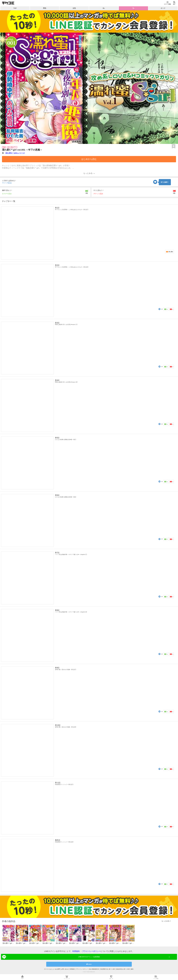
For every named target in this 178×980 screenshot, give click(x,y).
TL (133, 8)
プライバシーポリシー (91, 951)
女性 (74, 8)
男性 (45, 8)
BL (104, 8)
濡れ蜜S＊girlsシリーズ (15, 153)
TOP (15, 8)
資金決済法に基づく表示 (123, 969)
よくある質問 (56, 969)
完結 (4, 147)
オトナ (163, 8)
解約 (132, 969)
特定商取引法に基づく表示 (108, 969)
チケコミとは (48, 969)
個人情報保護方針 (94, 969)
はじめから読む (89, 159)
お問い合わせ (65, 969)
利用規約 (76, 951)
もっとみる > (166, 921)
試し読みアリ (12, 147)
